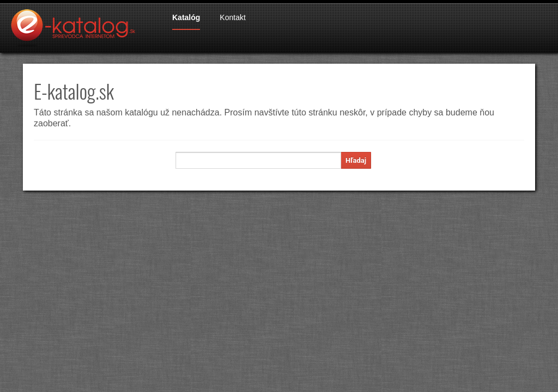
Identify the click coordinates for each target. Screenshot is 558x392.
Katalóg (186, 17)
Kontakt (232, 17)
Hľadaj (356, 160)
